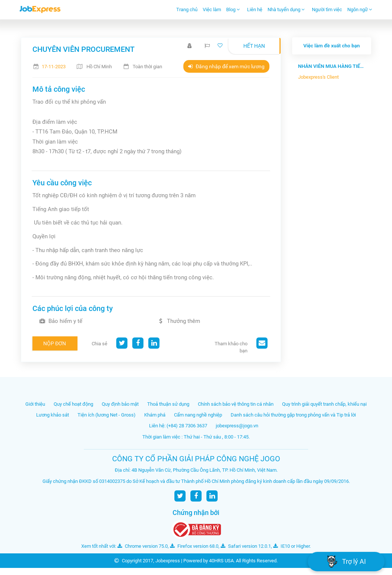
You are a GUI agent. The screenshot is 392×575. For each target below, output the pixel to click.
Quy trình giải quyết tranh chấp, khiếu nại (324, 404)
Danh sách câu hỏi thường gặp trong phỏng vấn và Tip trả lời (293, 415)
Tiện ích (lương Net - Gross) (107, 415)
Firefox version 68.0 (194, 546)
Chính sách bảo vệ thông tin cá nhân (236, 404)
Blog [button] (233, 10)
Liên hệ (255, 10)
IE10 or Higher (291, 546)
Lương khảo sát (53, 415)
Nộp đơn (55, 343)
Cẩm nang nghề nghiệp (198, 415)
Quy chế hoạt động (73, 404)
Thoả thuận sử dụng (168, 404)
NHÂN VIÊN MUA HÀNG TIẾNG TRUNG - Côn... (332, 66)
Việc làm (212, 10)
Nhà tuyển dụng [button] (286, 10)
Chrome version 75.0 (143, 546)
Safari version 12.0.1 (246, 546)
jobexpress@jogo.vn (237, 426)
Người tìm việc (327, 10)
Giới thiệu (35, 404)
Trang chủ (187, 10)
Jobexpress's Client (318, 77)
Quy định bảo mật (120, 404)
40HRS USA (221, 561)
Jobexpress (168, 561)
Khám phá (155, 415)
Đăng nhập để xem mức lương (226, 66)
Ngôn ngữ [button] (360, 10)
